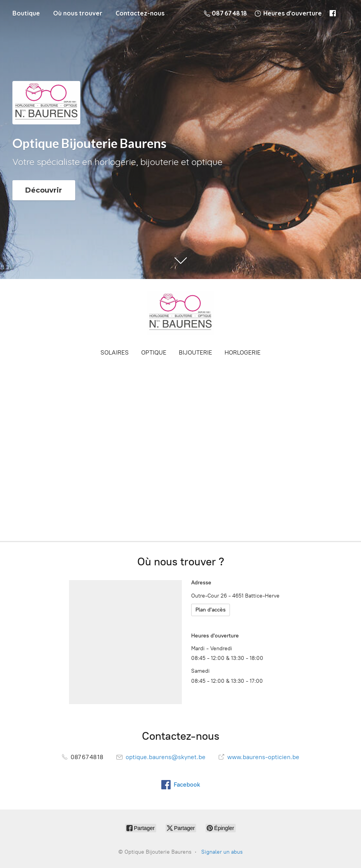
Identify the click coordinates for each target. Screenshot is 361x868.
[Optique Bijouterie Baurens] (181, 313)
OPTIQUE (154, 352)
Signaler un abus (222, 852)
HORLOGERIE (243, 352)
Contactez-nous (140, 13)
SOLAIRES (115, 352)
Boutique (26, 13)
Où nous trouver (78, 13)
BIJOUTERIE (195, 352)
